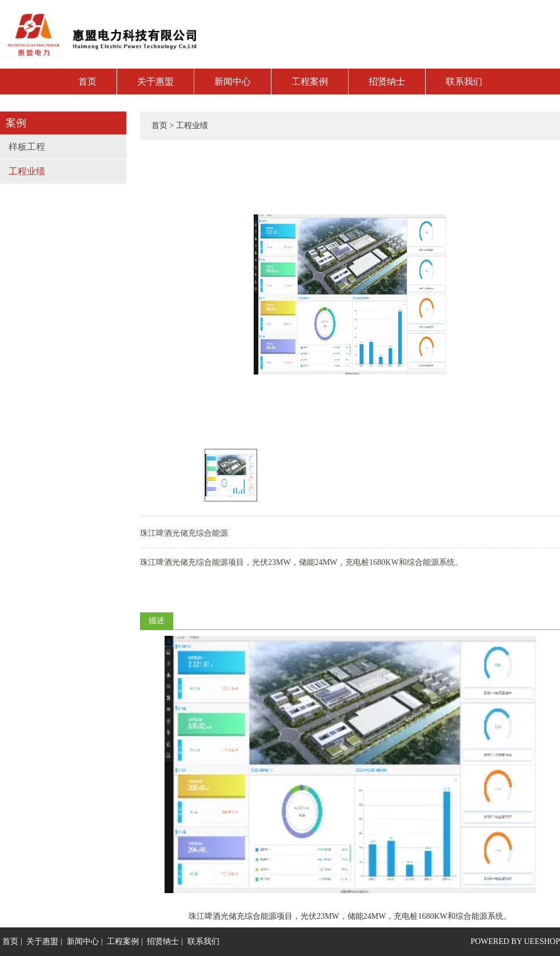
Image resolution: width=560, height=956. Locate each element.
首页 (87, 81)
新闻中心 (233, 81)
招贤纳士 (387, 81)
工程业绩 (27, 171)
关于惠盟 (155, 81)
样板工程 (27, 147)
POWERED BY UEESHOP (515, 941)
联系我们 (464, 81)
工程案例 (310, 81)
